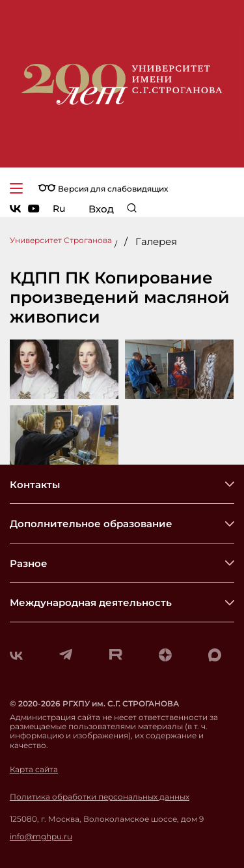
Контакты (35, 485)
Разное (29, 563)
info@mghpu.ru (41, 837)
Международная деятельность (91, 602)
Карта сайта (34, 770)
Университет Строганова (61, 240)
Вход (101, 209)
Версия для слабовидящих (103, 189)
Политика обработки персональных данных (100, 797)
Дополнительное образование (91, 524)
